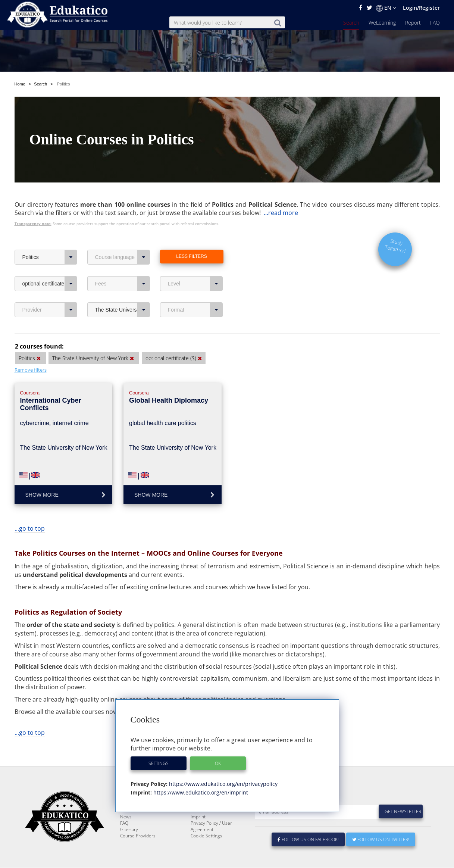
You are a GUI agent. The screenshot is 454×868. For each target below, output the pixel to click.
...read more (281, 195)
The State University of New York (123, 292)
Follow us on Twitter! (381, 840)
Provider (50, 292)
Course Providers (138, 836)
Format (195, 292)
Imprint (198, 817)
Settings (159, 763)
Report (413, 23)
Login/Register (421, 8)
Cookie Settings (206, 836)
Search (351, 23)
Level (195, 266)
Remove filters (31, 352)
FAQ (435, 23)
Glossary (129, 830)
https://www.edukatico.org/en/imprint (200, 792)
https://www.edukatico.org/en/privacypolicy (223, 784)
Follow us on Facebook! (308, 840)
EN (386, 8)
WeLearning (382, 23)
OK (218, 763)
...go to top (30, 511)
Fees (123, 266)
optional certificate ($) (50, 266)
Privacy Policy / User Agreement (211, 827)
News (126, 817)
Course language (123, 240)
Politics (50, 240)
